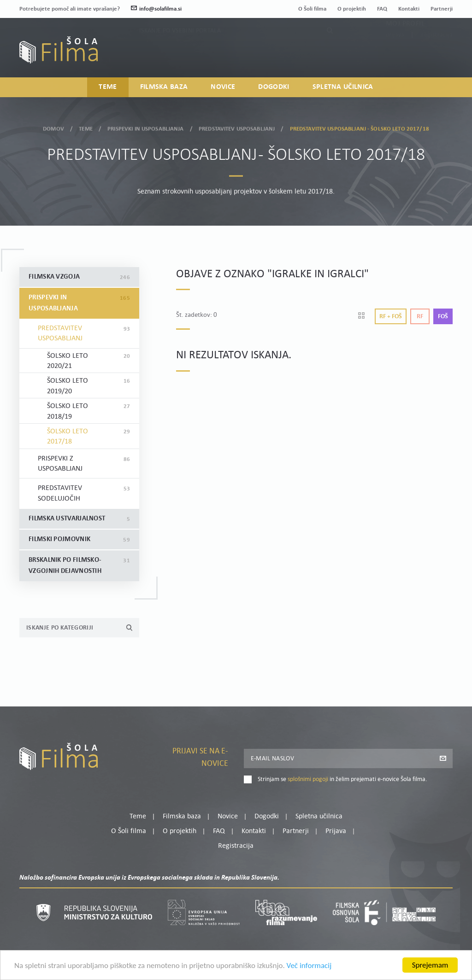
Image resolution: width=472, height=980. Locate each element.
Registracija (437, 55)
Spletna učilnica (343, 87)
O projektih (352, 9)
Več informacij (309, 967)
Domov (53, 127)
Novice (223, 87)
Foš (443, 317)
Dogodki (274, 87)
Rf (420, 317)
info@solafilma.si (156, 9)
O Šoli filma (312, 9)
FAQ (382, 9)
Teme (108, 87)
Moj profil (405, 44)
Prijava (395, 55)
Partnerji (442, 9)
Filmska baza (164, 87)
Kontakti (409, 9)
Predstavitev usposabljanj (237, 127)
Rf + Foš (391, 317)
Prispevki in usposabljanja (145, 127)
